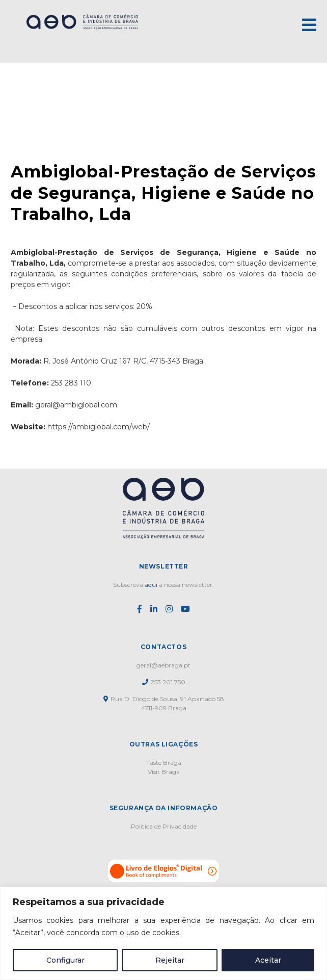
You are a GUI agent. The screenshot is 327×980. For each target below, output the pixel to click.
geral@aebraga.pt (163, 665)
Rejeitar (170, 960)
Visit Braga (164, 772)
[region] (163, 933)
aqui (151, 585)
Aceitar (268, 960)
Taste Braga (164, 763)
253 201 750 (164, 682)
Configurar (65, 960)
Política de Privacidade (164, 826)
